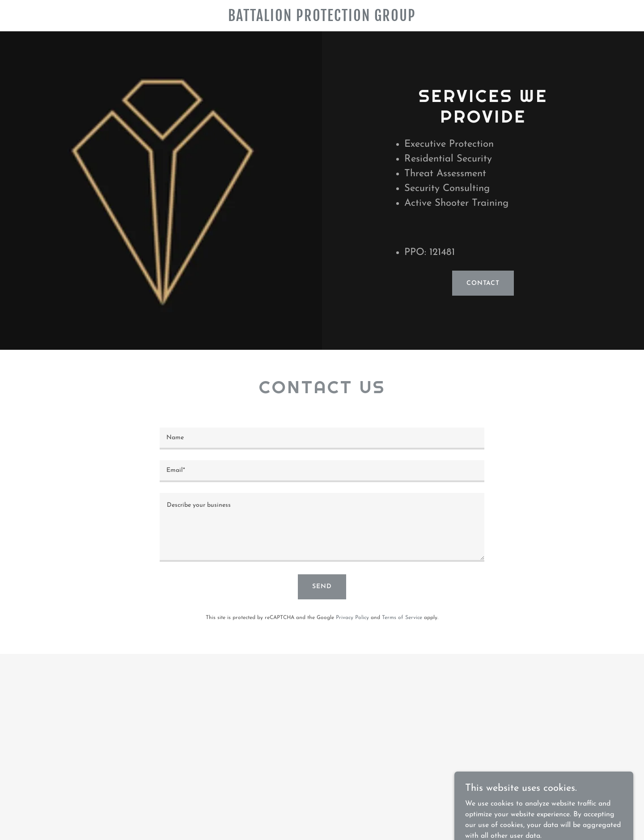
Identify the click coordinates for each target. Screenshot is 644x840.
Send (322, 587)
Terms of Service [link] (402, 618)
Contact (483, 283)
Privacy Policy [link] (352, 618)
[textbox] (322, 439)
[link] (322, 19)
